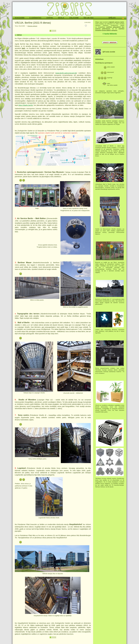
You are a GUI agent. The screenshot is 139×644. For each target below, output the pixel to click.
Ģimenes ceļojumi (32, 26)
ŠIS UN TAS (89, 18)
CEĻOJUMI (74, 18)
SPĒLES (112, 18)
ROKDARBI (20, 18)
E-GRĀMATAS (35, 18)
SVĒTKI (50, 18)
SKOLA (61, 18)
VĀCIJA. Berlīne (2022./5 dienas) (33, 23)
